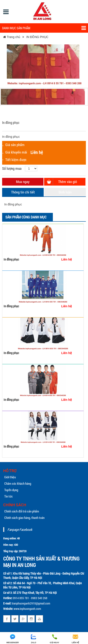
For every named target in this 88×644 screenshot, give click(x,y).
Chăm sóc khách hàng (18, 483)
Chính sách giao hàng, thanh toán (24, 518)
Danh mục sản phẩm (44, 28)
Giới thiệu (10, 477)
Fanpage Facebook (20, 529)
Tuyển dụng (11, 490)
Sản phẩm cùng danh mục (26, 217)
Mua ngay (23, 182)
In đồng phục (11, 259)
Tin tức (9, 496)
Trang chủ (12, 37)
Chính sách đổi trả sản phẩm (22, 511)
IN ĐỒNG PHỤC (37, 37)
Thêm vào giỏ (68, 182)
